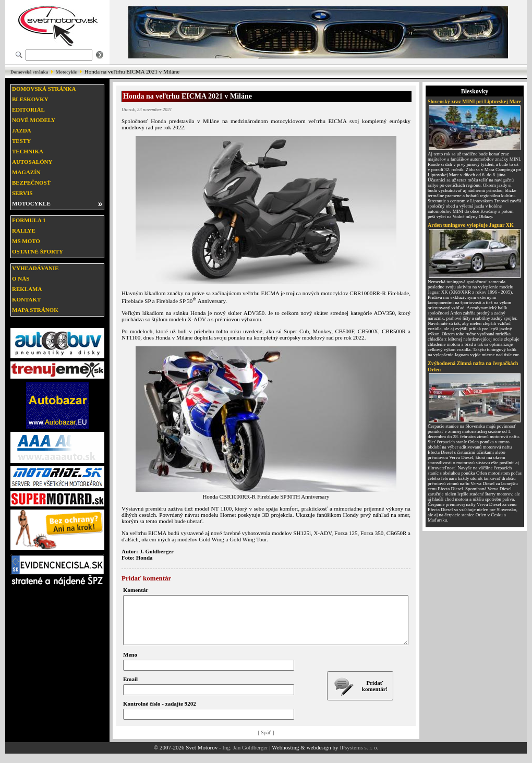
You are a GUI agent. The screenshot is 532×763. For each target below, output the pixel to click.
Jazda (22, 130)
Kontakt (26, 299)
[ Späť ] (266, 742)
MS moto (26, 241)
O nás (21, 278)
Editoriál (28, 110)
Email (130, 688)
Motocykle (66, 72)
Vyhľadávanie (35, 268)
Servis (22, 193)
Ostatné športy (38, 251)
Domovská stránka (29, 72)
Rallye (24, 231)
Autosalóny (32, 162)
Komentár (136, 590)
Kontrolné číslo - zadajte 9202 (160, 713)
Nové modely (34, 120)
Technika (28, 151)
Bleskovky (30, 99)
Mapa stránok (35, 310)
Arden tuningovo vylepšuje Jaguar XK (471, 225)
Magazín (26, 172)
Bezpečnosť (31, 183)
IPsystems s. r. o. (359, 757)
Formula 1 (29, 220)
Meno (130, 664)
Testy (21, 141)
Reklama (27, 289)
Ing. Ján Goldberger (245, 757)
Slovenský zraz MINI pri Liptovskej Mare (475, 101)
